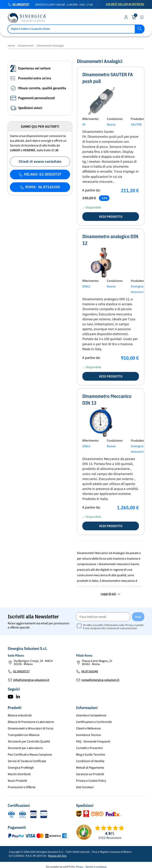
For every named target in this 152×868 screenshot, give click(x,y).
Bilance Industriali (20, 715)
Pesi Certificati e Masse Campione (30, 755)
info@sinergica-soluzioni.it (31, 680)
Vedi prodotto (111, 217)
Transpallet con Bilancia (24, 735)
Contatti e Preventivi (89, 748)
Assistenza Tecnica (88, 735)
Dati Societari (85, 787)
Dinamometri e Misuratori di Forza (30, 728)
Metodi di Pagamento (90, 768)
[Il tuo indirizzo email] (103, 617)
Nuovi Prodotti (17, 781)
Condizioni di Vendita (90, 761)
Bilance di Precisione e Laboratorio (31, 722)
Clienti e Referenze (88, 728)
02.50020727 (21, 5)
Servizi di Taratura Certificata (27, 761)
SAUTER (136, 125)
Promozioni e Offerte (22, 787)
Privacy (130, 625)
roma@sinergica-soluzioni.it (100, 680)
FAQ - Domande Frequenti (93, 742)
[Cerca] (76, 29)
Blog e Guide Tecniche (91, 755)
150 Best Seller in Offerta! (125, 4)
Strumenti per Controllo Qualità (29, 742)
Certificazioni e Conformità (94, 722)
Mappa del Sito (57, 856)
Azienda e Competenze (91, 715)
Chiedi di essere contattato (40, 161)
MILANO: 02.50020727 (40, 174)
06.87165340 (90, 671)
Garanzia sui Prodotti (90, 774)
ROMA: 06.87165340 (40, 187)
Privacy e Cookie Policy (91, 781)
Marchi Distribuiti (19, 774)
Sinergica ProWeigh (21, 768)
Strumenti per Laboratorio (25, 748)
